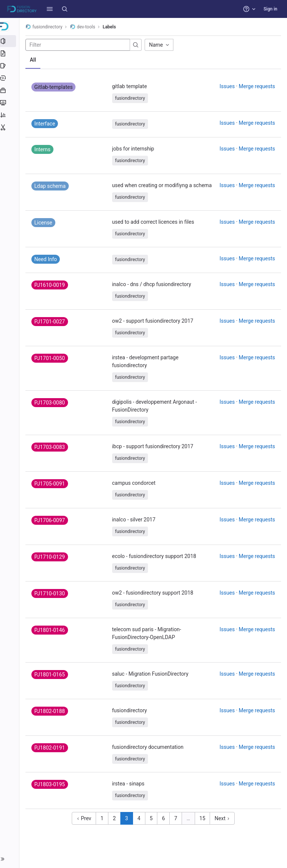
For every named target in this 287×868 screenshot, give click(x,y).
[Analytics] (10, 115)
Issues (227, 86)
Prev (85, 818)
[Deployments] (10, 78)
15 (203, 818)
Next (223, 818)
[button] (50, 9)
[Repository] (10, 53)
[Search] (65, 9)
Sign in (270, 9)
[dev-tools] (10, 26)
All (35, 60)
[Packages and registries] (10, 90)
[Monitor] (10, 103)
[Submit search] (137, 45)
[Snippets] (10, 127)
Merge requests (257, 86)
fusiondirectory (45, 27)
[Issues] (10, 66)
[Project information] (10, 41)
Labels (111, 27)
